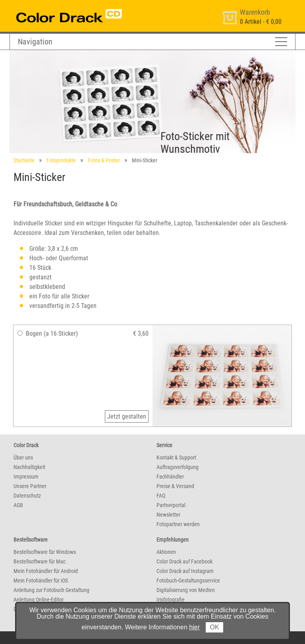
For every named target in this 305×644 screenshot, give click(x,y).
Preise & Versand (175, 486)
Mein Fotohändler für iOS (41, 581)
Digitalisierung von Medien (186, 590)
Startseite (24, 160)
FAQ (161, 496)
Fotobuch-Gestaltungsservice (188, 581)
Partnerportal (171, 505)
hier (194, 627)
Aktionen (166, 552)
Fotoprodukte (61, 160)
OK (214, 627)
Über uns (23, 458)
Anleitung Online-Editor (39, 600)
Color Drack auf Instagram (185, 571)
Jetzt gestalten (127, 416)
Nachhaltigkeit (29, 467)
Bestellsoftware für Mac (40, 561)
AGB (18, 505)
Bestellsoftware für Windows (45, 552)
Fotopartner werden (178, 524)
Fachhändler (170, 477)
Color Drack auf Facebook (184, 561)
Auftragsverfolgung (178, 467)
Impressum (26, 477)
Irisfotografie (171, 600)
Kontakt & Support (176, 458)
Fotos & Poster (104, 160)
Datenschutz (27, 496)
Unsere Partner (30, 486)
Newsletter (168, 515)
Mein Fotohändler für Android (46, 571)
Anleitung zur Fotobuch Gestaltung (51, 590)
